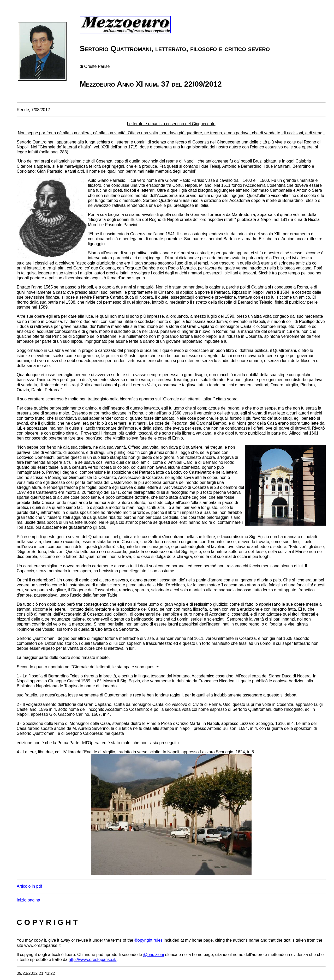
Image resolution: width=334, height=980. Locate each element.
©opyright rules (148, 940)
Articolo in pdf (29, 886)
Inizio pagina (28, 900)
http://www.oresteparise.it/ (93, 960)
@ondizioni (154, 955)
